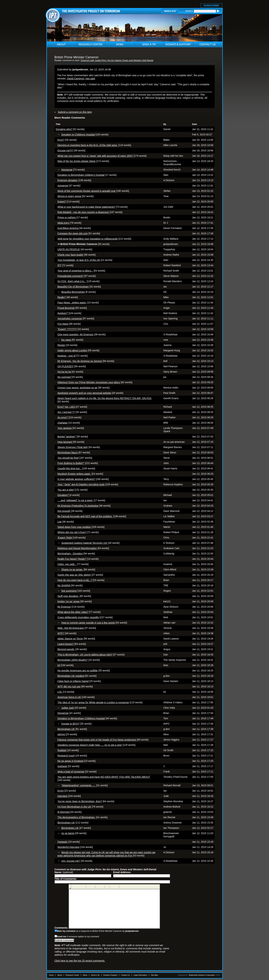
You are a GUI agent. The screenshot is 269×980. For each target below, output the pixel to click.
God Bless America (68, 228)
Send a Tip (95, 975)
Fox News (63, 324)
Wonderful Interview (68, 847)
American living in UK (69, 697)
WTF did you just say (69, 686)
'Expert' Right (65, 538)
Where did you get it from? (72, 532)
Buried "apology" (67, 437)
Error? (61, 140)
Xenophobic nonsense (70, 319)
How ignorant (65, 442)
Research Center (72, 975)
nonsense (63, 186)
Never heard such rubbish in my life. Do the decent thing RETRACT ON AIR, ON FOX (105, 398)
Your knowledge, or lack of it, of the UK (79, 260)
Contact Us (125, 975)
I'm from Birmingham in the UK (74, 807)
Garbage (62, 766)
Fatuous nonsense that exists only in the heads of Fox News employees (97, 740)
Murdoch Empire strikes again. (74, 474)
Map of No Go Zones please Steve (77, 161)
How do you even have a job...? (75, 580)
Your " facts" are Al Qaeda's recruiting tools (81, 484)
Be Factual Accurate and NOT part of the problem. (85, 516)
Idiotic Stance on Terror (70, 639)
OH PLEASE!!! (66, 366)
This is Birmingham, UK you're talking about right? (85, 655)
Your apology (65, 428)
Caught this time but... (70, 468)
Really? (62, 297)
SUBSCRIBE (211, 5)
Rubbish (62, 750)
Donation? (63, 495)
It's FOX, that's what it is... (72, 281)
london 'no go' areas (69, 601)
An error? (63, 417)
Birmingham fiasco (68, 453)
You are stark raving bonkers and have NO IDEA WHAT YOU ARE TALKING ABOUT (104, 777)
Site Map (154, 975)
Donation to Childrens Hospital (78, 135)
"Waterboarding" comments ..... (78, 785)
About (60, 975)
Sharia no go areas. (72, 569)
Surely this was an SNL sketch (74, 575)
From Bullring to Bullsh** (71, 463)
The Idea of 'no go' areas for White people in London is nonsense (93, 702)
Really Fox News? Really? (72, 559)
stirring (61, 734)
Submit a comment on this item (75, 112)
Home (51, 975)
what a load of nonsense (71, 772)
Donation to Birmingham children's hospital (81, 175)
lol (59, 665)
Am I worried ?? (66, 412)
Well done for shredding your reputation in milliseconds (88, 239)
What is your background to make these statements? (87, 207)
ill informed (64, 812)
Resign (61, 345)
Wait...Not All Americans (71, 628)
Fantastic (63, 842)
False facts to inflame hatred (73, 681)
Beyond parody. (66, 649)
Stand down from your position (74, 527)
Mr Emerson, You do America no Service (80, 361)
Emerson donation (68, 180)
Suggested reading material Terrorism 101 (84, 543)
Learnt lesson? (66, 644)
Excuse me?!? (65, 150)
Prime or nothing (67, 217)
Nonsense (67, 170)
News (85, 975)
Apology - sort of (67, 356)
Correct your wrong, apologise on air (78, 388)
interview (62, 796)
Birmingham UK (66, 729)
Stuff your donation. (68, 596)
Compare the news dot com (73, 233)
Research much (66, 756)
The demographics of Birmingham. (77, 817)
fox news (66, 340)
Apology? (63, 313)
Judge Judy (68, 708)
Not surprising (69, 591)
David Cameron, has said (81, 79)
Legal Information (140, 975)
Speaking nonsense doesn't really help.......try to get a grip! (90, 745)
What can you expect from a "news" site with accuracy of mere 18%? (95, 156)
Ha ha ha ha (64, 372)
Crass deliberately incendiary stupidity (78, 617)
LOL (60, 692)
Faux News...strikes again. (72, 303)
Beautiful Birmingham (73, 292)
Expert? (62, 202)
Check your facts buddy (70, 255)
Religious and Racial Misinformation (77, 548)
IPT (60, 265)
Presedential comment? (71, 276)
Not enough (64, 511)
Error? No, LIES (66, 407)
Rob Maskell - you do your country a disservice (83, 212)
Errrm (61, 791)
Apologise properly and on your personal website (84, 393)
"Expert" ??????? (67, 329)
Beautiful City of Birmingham (73, 287)
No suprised (64, 377)
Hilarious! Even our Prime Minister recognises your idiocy (89, 382)
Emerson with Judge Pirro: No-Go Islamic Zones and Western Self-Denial (117, 60)
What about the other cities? (73, 612)
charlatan (63, 423)
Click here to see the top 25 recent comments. (80, 961)
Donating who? (64, 129)
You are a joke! (66, 490)
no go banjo (68, 833)
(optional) (64, 872)
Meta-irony (63, 223)
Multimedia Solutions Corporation (202, 975)
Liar (60, 522)
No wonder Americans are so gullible (78, 671)
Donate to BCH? (70, 724)
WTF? (61, 633)
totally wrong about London (72, 350)
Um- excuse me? (71, 861)
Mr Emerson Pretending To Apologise (78, 506)
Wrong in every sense (70, 196)
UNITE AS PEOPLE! (69, 249)
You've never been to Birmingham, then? (80, 801)
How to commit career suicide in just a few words (88, 623)
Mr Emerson (64, 607)
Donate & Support (110, 975)
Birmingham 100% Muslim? (73, 660)
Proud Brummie (66, 308)
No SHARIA (64, 585)
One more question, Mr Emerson (76, 334)
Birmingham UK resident (71, 676)
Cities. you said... (67, 564)
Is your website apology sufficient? (76, 479)
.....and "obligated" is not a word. (75, 500)
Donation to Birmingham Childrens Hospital (81, 718)
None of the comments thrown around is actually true (87, 191)
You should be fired (68, 458)
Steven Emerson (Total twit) (73, 447)
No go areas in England (70, 761)
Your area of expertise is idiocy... (75, 271)
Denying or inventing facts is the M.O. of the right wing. (88, 145)
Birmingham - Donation (70, 554)
